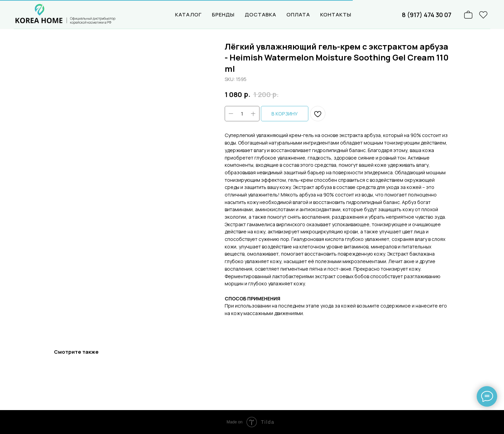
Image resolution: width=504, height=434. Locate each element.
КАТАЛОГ (188, 15)
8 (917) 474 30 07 (427, 15)
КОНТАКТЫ (336, 15)
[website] (484, 15)
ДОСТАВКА (261, 15)
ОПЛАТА (298, 15)
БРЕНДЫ (223, 15)
